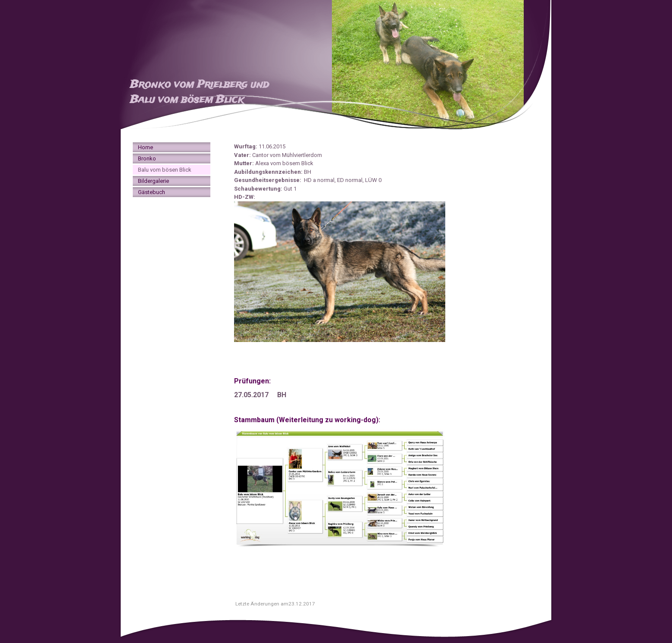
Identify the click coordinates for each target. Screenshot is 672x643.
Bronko (147, 158)
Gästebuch (152, 192)
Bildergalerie (153, 181)
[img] (336, 65)
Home (145, 147)
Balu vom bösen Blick (165, 170)
